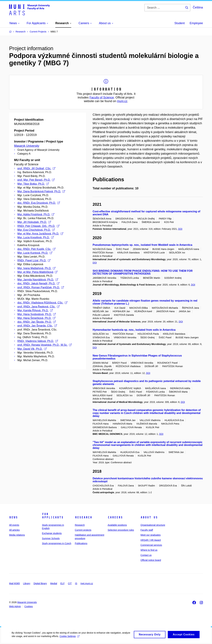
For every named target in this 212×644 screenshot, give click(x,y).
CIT (70, 583)
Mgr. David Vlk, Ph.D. (32, 349)
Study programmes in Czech (57, 543)
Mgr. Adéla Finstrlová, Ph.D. (36, 214)
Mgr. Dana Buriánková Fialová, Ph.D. (41, 191)
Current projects (83, 530)
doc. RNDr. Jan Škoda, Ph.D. (37, 322)
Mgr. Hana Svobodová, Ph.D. (37, 314)
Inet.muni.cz (87, 583)
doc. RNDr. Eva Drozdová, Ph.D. (39, 203)
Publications (81, 543)
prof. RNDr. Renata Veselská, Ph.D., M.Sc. (45, 345)
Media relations (17, 535)
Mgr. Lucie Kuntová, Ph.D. (35, 253)
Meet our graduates (150, 535)
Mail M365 (14, 583)
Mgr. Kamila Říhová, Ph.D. (35, 310)
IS (76, 583)
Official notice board (151, 560)
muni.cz (122, 101)
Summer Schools (51, 538)
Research (83, 517)
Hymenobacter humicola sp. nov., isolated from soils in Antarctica (134, 330)
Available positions (117, 525)
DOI (180, 229)
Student (180, 23)
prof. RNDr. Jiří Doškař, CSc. (36, 168)
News (13, 517)
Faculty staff (147, 530)
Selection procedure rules (121, 530)
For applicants (53, 516)
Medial (54, 583)
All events (14, 525)
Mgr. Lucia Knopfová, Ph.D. (36, 237)
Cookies (29, 606)
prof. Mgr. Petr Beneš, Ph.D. (36, 180)
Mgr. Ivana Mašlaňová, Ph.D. (36, 268)
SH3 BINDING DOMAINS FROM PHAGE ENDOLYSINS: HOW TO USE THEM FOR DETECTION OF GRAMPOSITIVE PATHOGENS (143, 272)
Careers (115, 517)
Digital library (40, 583)
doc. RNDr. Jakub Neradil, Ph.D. (38, 283)
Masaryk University (27, 146)
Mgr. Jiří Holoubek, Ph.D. (34, 222)
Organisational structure (153, 525)
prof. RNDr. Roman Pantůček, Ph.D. (41, 287)
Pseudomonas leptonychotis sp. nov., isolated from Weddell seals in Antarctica (142, 245)
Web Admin (15, 606)
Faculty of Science (102, 97)
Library (27, 583)
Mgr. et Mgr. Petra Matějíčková (37, 272)
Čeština (198, 7)
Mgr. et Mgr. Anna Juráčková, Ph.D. (40, 234)
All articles (14, 530)
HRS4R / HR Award (151, 540)
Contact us (146, 555)
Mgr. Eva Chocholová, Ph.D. (36, 230)
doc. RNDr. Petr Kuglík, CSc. (36, 249)
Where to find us (149, 550)
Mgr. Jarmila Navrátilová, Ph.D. (38, 280)
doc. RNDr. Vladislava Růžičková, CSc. (42, 303)
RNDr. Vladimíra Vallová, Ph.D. (38, 341)
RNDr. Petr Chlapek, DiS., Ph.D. (38, 226)
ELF (63, 583)
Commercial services (151, 545)
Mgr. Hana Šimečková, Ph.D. (36, 318)
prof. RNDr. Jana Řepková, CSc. (39, 307)
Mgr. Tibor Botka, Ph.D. (33, 184)
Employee (196, 23)
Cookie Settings (78, 639)
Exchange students (52, 533)
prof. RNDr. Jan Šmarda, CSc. (37, 326)
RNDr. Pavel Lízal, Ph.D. (34, 260)
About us (149, 517)
